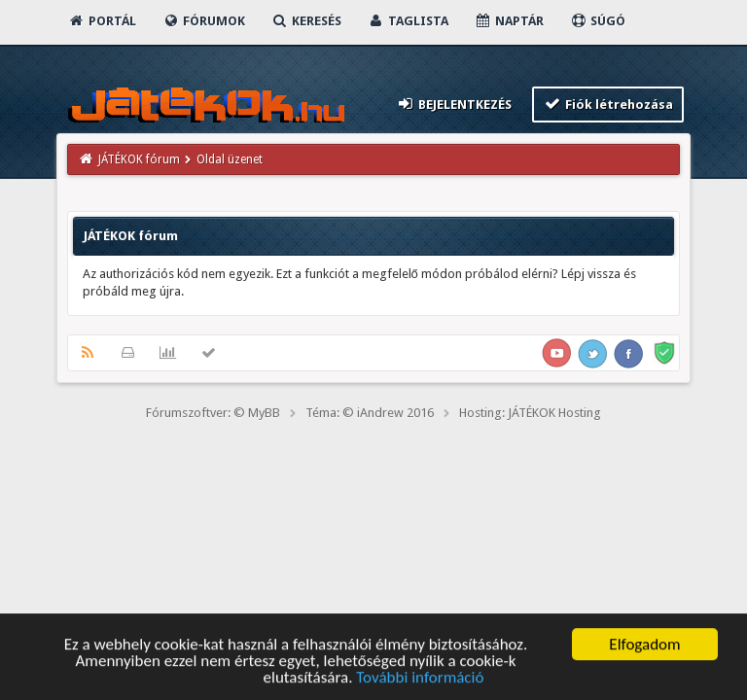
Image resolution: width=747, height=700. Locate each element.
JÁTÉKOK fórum (139, 159)
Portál (102, 21)
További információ (420, 679)
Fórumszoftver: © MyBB (213, 413)
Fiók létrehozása (608, 104)
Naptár (509, 21)
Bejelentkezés (453, 104)
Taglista (408, 21)
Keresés (306, 21)
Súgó (598, 21)
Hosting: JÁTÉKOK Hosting (530, 413)
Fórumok (204, 21)
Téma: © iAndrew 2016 (370, 413)
